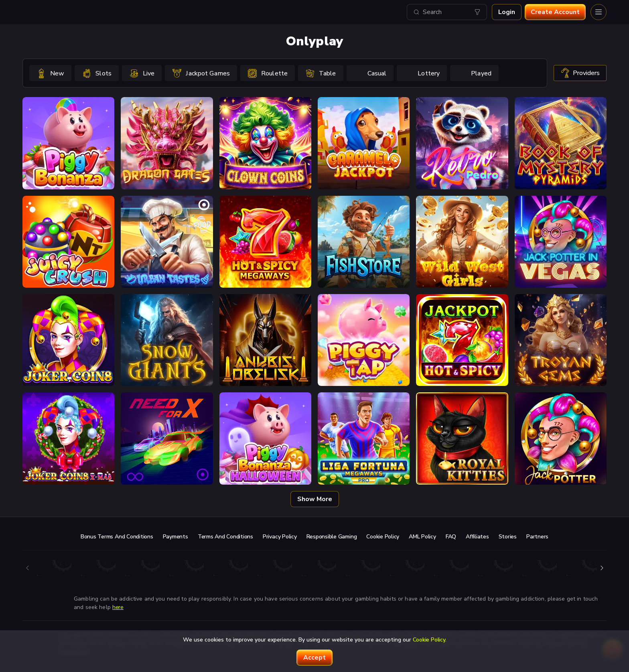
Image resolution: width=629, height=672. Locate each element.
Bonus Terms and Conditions (117, 537)
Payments (176, 537)
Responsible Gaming (332, 537)
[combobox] (447, 12)
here (118, 607)
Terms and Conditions (225, 537)
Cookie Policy (383, 537)
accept (314, 658)
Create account (555, 12)
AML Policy (422, 537)
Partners (537, 537)
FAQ (451, 537)
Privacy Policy (280, 537)
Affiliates (477, 537)
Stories (508, 537)
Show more (315, 499)
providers (580, 73)
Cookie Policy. (430, 640)
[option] (50, 73)
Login (507, 12)
